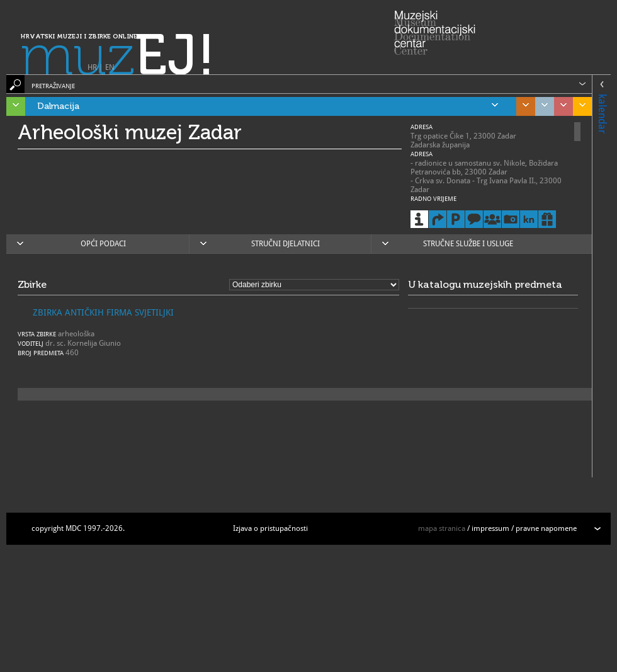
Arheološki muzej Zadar (130, 132)
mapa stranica (442, 528)
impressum (490, 528)
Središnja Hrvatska (523, 106)
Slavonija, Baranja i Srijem (579, 106)
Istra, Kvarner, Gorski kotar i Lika (13, 106)
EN (110, 67)
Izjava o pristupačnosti (270, 528)
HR (92, 67)
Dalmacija (268, 106)
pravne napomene (546, 528)
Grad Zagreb (541, 106)
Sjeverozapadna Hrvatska (560, 106)
